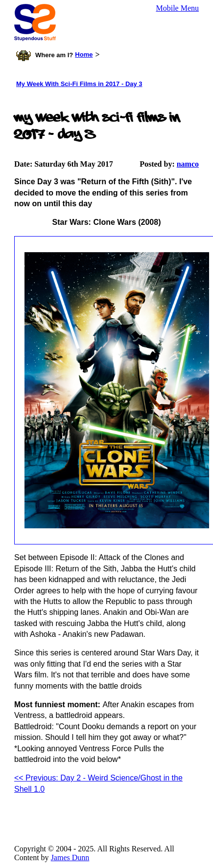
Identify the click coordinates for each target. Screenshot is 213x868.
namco (188, 164)
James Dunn (70, 857)
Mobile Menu (178, 8)
